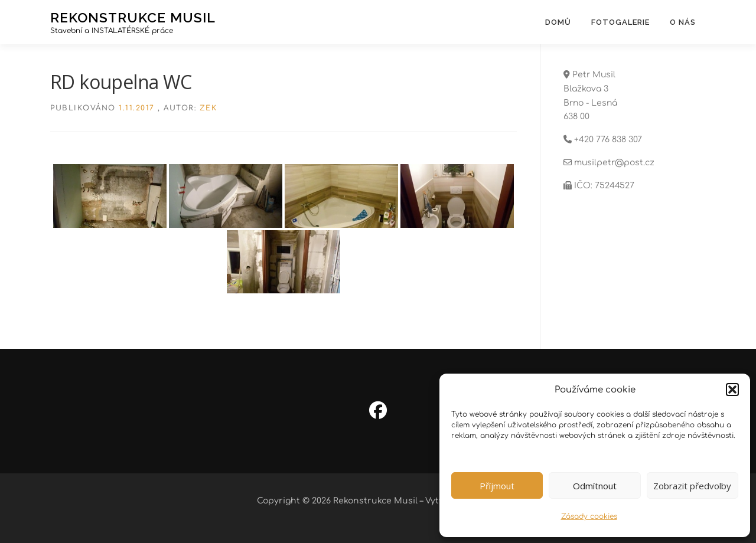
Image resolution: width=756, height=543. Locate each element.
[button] (732, 390)
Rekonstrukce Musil (133, 17)
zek (208, 108)
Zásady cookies (589, 516)
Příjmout (497, 486)
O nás (683, 22)
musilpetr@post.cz (614, 163)
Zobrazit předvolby (692, 486)
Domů (558, 22)
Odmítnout (595, 486)
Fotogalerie (620, 22)
